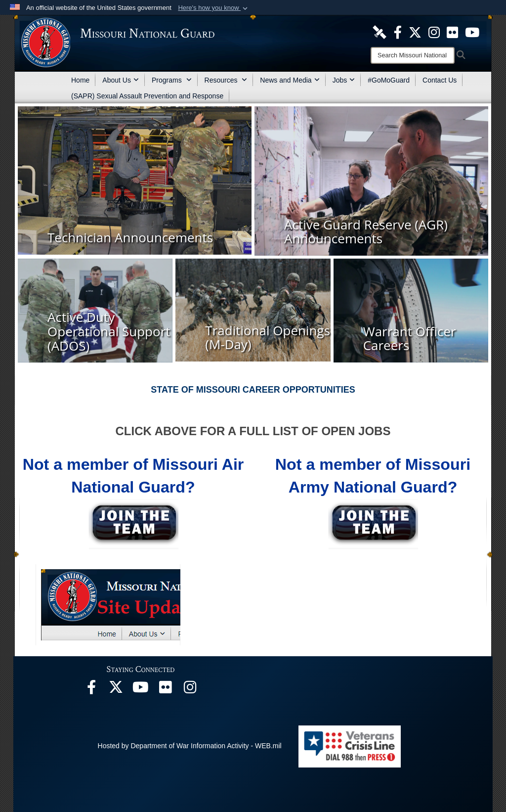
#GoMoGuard (389, 80)
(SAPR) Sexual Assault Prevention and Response (147, 96)
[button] (214, 8)
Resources (226, 80)
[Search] (413, 55)
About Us (121, 80)
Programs (172, 80)
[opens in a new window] (379, 32)
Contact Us (440, 80)
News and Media (290, 80)
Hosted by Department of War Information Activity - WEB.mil (190, 746)
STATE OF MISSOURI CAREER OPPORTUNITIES (253, 390)
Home (80, 80)
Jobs (344, 80)
